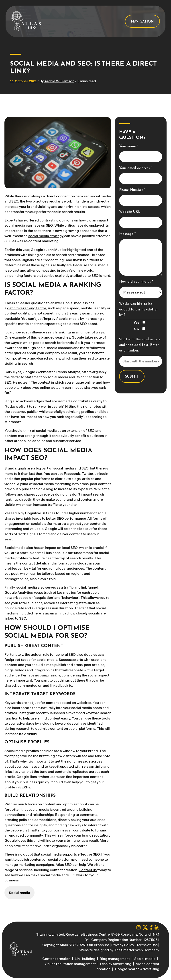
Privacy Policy (123, 945)
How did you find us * (136, 282)
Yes (139, 323)
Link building (85, 959)
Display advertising (116, 964)
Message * (127, 234)
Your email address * (135, 168)
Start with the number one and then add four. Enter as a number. (140, 345)
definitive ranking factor (26, 308)
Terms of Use (147, 945)
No (139, 329)
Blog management (115, 959)
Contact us (88, 870)
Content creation (57, 959)
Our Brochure (98, 945)
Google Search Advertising (137, 969)
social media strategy (46, 236)
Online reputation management (71, 964)
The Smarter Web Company (137, 950)
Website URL (130, 212)
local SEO (70, 548)
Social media (145, 959)
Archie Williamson (59, 81)
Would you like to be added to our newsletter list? (138, 310)
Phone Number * (132, 190)
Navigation (142, 22)
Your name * (129, 146)
